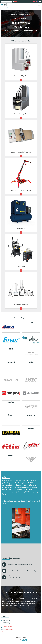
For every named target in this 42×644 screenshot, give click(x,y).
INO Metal (11, 362)
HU (40, 2)
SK (37, 2)
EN (34, 2)
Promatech (31, 415)
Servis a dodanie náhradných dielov (18, 592)
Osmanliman (11, 402)
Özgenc (11, 415)
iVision (31, 362)
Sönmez (31, 429)
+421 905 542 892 (8, 627)
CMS (31, 322)
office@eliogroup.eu (8, 630)
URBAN (11, 455)
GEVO (11, 349)
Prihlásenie (5, 632)
